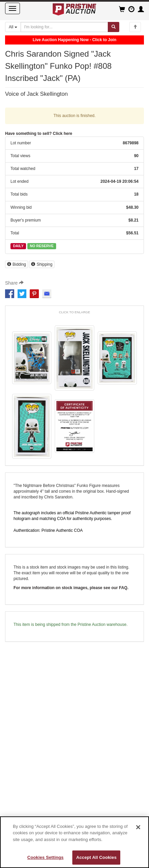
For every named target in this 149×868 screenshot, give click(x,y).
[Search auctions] (64, 27)
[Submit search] (114, 27)
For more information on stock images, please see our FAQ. (71, 588)
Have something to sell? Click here (39, 134)
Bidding (17, 264)
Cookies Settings (46, 857)
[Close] (138, 827)
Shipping (42, 264)
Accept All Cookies (96, 857)
